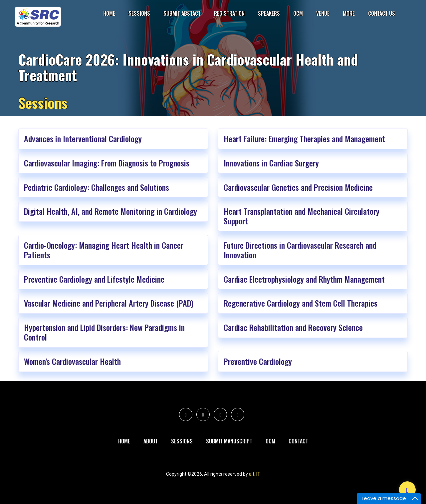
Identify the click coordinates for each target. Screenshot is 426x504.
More (349, 13)
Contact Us (382, 13)
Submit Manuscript (229, 441)
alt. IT (255, 474)
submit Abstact (182, 13)
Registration (229, 13)
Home (109, 13)
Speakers (269, 13)
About (151, 441)
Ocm (270, 441)
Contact (298, 441)
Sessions (139, 13)
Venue (323, 13)
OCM (298, 13)
